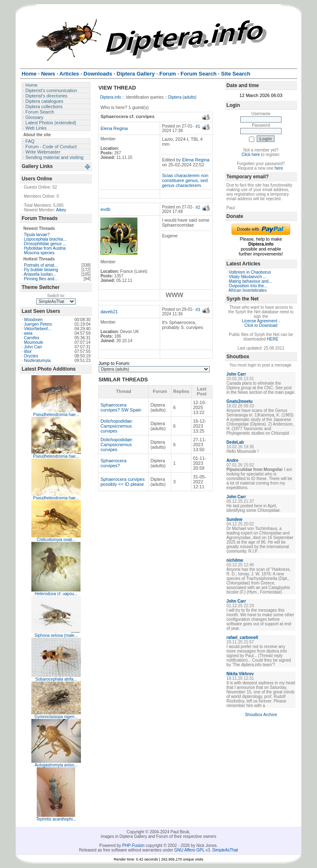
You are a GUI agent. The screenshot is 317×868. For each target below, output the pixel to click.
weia (28, 333)
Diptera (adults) (182, 97)
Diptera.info (110, 97)
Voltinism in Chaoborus (250, 272)
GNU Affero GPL (189, 850)
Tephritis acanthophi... (56, 819)
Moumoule (34, 342)
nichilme (235, 560)
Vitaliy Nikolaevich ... (248, 277)
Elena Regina (114, 128)
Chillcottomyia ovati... (56, 540)
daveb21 (109, 312)
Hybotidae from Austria (45, 248)
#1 (198, 127)
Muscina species (39, 253)
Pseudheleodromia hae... (56, 415)
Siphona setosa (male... (56, 635)
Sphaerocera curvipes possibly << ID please (122, 482)
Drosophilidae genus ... (45, 244)
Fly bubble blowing (41, 270)
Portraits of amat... (41, 265)
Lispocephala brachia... (45, 239)
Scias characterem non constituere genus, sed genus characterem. (185, 180)
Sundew (234, 519)
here (279, 168)
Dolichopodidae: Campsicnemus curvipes (117, 426)
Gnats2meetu (240, 401)
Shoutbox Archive (261, 715)
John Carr (33, 347)
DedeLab (235, 442)
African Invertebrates (248, 290)
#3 (198, 310)
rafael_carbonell (242, 637)
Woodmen (33, 320)
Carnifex (32, 338)
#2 (198, 207)
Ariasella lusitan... (40, 274)
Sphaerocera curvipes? (113, 463)
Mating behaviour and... (250, 281)
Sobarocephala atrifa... (56, 679)
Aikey (61, 210)
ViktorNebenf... (38, 329)
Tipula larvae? (37, 235)
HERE (273, 339)
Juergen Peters (38, 324)
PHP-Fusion (133, 846)
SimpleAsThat (225, 850)
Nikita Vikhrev (240, 674)
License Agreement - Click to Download (261, 323)
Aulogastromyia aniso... (56, 765)
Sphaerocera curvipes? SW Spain (121, 407)
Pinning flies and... (41, 279)
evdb (105, 209)
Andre (233, 460)
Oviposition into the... (248, 286)
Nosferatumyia (37, 361)
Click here (251, 155)
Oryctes (31, 356)
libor (28, 351)
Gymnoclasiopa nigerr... (56, 717)
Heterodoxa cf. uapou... (56, 594)
